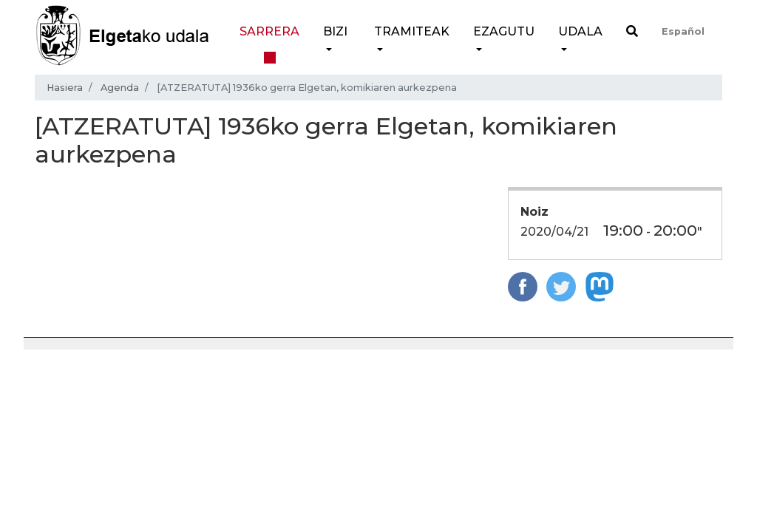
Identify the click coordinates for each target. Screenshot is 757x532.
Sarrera (269, 31)
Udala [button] (580, 31)
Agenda (120, 88)
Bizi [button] (335, 31)
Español (683, 31)
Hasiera (65, 88)
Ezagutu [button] (504, 31)
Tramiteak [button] (412, 31)
